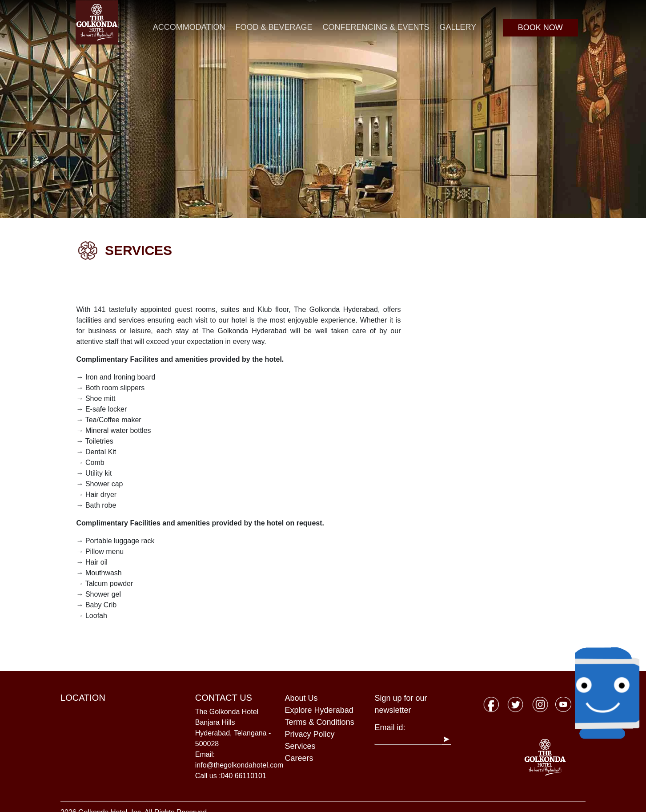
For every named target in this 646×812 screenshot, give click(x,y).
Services (300, 746)
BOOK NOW (540, 28)
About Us (301, 698)
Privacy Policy (310, 734)
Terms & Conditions (320, 722)
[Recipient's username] (408, 739)
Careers (299, 758)
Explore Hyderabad (319, 710)
